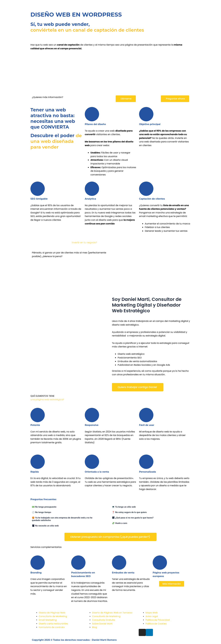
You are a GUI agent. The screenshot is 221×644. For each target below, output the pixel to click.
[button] (126, 99)
